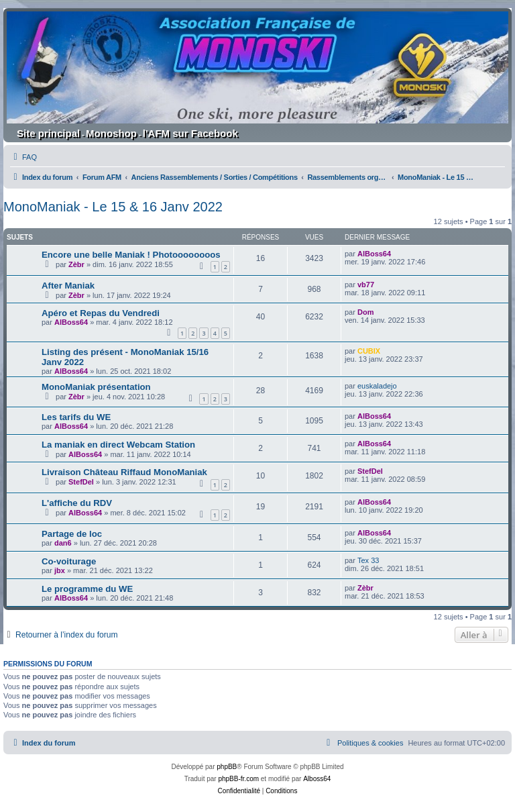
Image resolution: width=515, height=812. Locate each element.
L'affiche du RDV (77, 503)
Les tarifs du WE (76, 417)
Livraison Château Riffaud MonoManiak (124, 472)
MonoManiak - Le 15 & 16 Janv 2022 (113, 207)
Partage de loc (72, 534)
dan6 (63, 543)
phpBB (227, 767)
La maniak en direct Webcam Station (118, 445)
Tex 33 (368, 560)
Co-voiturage (69, 561)
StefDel (81, 482)
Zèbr (76, 264)
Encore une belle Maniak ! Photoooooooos (131, 255)
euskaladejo (377, 386)
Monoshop (111, 133)
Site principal (48, 133)
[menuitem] (23, 157)
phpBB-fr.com (238, 779)
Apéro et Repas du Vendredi (101, 313)
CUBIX (369, 351)
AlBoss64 (374, 254)
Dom (365, 312)
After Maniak (68, 286)
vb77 (366, 285)
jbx (60, 570)
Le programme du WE (87, 589)
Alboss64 (317, 779)
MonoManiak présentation (96, 387)
